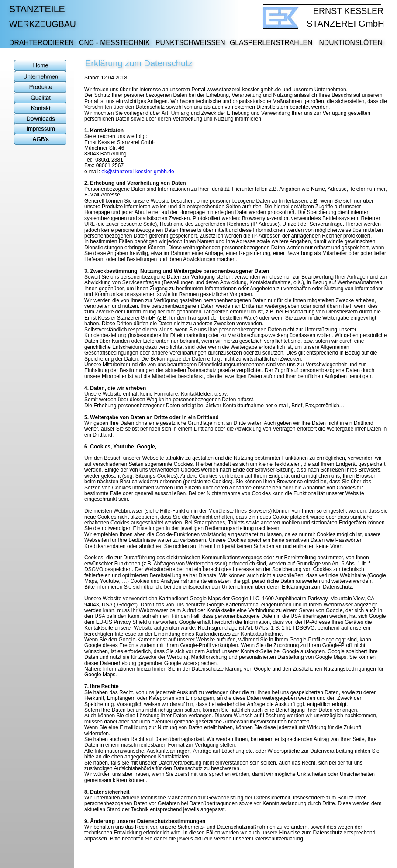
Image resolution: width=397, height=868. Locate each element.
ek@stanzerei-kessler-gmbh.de (138, 172)
